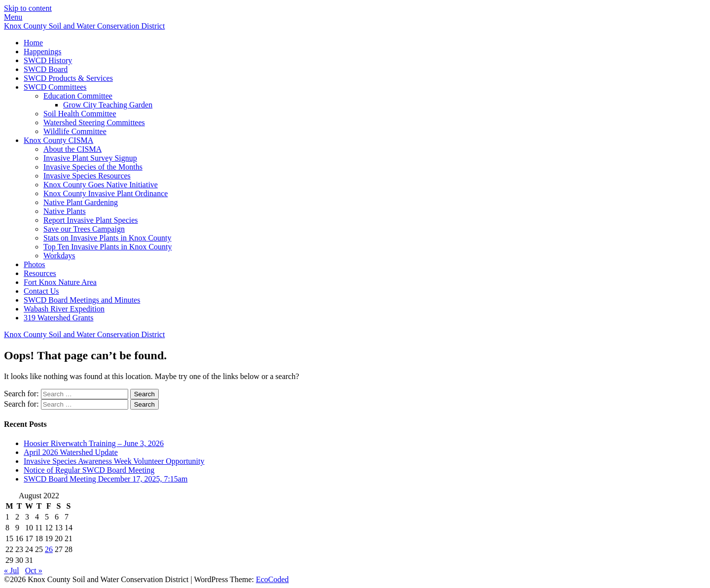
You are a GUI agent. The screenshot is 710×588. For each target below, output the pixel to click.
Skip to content (28, 8)
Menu (13, 17)
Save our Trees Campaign (84, 229)
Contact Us (41, 291)
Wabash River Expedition (64, 309)
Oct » (34, 571)
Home (33, 43)
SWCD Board (46, 69)
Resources (40, 273)
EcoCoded (272, 579)
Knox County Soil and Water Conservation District (84, 26)
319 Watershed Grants (59, 318)
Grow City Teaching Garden (108, 105)
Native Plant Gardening (81, 202)
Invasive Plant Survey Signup (90, 158)
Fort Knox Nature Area (60, 282)
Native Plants (65, 211)
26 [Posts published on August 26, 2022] (49, 549)
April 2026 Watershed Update (71, 452)
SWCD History (48, 60)
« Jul (12, 571)
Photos (35, 264)
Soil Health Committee (80, 114)
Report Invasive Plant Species (91, 220)
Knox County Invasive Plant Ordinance (106, 193)
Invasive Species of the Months (93, 167)
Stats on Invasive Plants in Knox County (107, 238)
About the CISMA (72, 149)
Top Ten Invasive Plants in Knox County (108, 247)
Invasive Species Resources (87, 176)
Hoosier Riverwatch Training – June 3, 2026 (94, 443)
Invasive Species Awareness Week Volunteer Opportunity (114, 461)
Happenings (42, 52)
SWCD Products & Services (68, 78)
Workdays (59, 256)
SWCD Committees (55, 87)
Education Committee (78, 96)
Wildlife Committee (75, 131)
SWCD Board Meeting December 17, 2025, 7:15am (106, 479)
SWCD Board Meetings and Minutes (82, 300)
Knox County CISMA (58, 140)
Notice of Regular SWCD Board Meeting (89, 470)
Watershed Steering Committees (94, 122)
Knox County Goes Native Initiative (101, 185)
